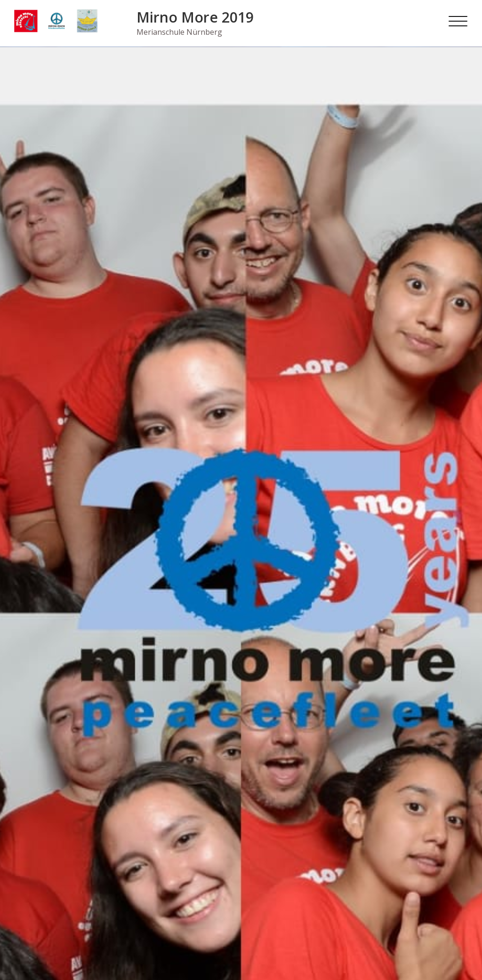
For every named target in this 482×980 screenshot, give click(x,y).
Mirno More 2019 (195, 17)
